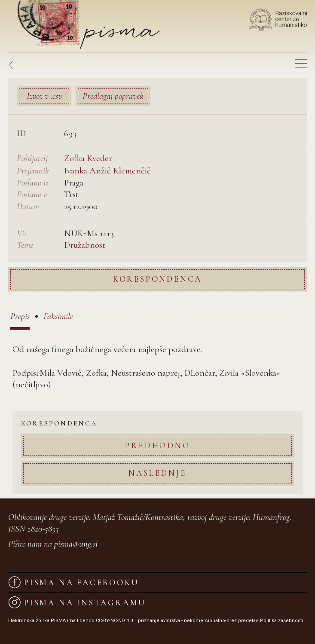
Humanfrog (271, 517)
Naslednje (157, 473)
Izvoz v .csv (44, 96)
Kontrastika (164, 517)
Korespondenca (157, 279)
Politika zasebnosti (281, 621)
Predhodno (157, 445)
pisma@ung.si (76, 544)
